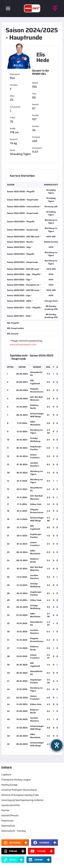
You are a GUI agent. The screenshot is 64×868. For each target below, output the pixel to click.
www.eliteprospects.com (23, 344)
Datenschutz (8, 826)
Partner (5, 810)
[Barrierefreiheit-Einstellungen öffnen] (57, 745)
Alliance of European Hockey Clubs (20, 795)
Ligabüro (6, 774)
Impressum (7, 821)
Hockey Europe (9, 785)
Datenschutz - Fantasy (14, 831)
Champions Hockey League (16, 780)
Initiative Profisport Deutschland (19, 790)
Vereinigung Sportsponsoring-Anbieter (23, 800)
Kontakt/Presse (10, 815)
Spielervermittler (11, 805)
